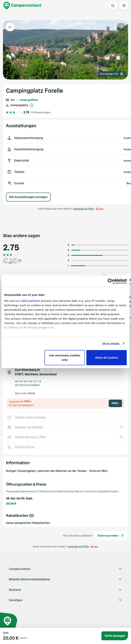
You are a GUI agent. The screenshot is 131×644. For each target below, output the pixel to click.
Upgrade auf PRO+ (84, 209)
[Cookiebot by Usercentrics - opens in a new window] (110, 281)
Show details (111, 344)
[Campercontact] (22, 6)
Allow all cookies (107, 358)
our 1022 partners (28, 301)
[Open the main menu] (124, 6)
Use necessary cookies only (65, 358)
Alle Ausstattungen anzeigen (28, 197)
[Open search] (113, 6)
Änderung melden (111, 536)
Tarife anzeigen (115, 636)
